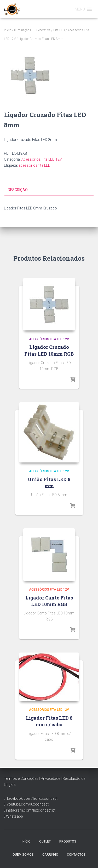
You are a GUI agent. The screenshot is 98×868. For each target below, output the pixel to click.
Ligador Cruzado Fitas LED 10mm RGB (49, 350)
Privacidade (50, 778)
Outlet (45, 841)
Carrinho (50, 855)
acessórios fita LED (34, 165)
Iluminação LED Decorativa (32, 30)
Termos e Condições (21, 778)
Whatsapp (14, 816)
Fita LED (59, 30)
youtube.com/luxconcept (27, 804)
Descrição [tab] (18, 190)
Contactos (76, 855)
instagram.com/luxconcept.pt (30, 810)
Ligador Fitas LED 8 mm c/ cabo (49, 721)
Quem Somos (23, 855)
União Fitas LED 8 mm (49, 483)
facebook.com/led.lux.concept (32, 798)
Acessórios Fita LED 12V (42, 159)
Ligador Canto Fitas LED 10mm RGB (49, 601)
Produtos (68, 841)
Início (8, 30)
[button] (80, 9)
